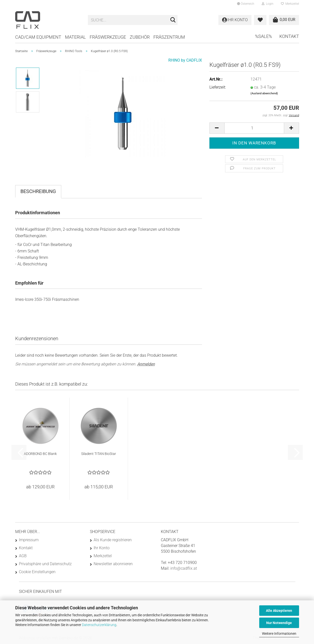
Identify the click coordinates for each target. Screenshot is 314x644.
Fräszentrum (169, 37)
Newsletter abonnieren (113, 564)
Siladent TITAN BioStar (99, 454)
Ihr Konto (102, 548)
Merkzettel (290, 4)
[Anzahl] (254, 128)
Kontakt (289, 36)
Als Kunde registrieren (113, 540)
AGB (23, 556)
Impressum (29, 540)
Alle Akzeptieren (279, 611)
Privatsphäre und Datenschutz (45, 564)
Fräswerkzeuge (108, 37)
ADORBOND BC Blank (40, 454)
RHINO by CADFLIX (185, 60)
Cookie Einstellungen (37, 572)
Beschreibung (38, 191)
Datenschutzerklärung (99, 625)
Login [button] (268, 4)
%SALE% (263, 36)
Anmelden (146, 364)
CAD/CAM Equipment (38, 37)
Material (75, 37)
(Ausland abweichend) (264, 93)
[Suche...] (173, 20)
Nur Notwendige (279, 623)
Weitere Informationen (279, 634)
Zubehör (140, 37)
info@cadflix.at (184, 568)
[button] (246, 4)
